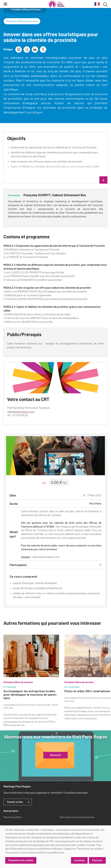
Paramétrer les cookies (21, 860)
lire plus (79, 180)
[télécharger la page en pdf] (27, 49)
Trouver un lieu (15, 802)
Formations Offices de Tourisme (26, 9)
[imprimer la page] (19, 49)
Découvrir (56, 755)
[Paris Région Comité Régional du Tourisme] (56, 4)
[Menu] (5, 4)
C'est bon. (97, 860)
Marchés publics (13, 817)
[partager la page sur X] (43, 49)
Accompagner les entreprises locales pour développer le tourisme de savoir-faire (30, 695)
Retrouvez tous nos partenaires (77, 817)
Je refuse (79, 860)
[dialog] (55, 847)
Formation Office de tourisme (22, 21)
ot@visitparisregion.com (21, 412)
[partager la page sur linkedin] (35, 49)
